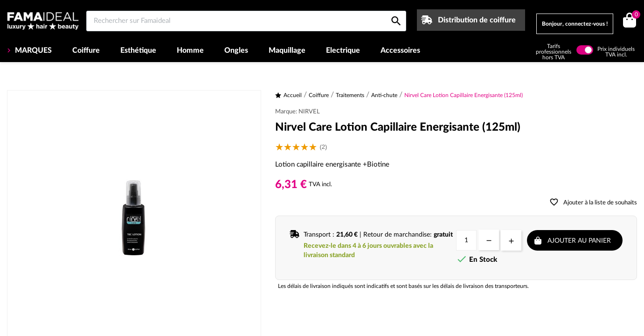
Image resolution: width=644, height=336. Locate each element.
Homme (190, 50)
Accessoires (400, 50)
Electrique (343, 50)
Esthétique (138, 50)
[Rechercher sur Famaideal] (246, 21)
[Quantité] (466, 240)
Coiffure (86, 50)
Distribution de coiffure (477, 20)
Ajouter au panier (579, 241)
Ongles (236, 50)
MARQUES (32, 50)
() (634, 16)
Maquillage (287, 50)
